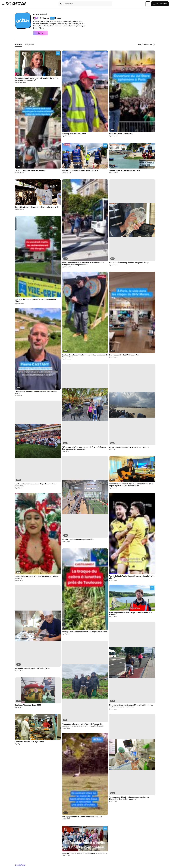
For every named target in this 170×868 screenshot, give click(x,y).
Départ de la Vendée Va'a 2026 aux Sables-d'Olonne (129, 447)
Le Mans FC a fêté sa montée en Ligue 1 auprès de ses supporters (36, 485)
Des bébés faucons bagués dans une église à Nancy (129, 263)
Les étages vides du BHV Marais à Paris (124, 355)
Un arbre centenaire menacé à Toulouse (30, 170)
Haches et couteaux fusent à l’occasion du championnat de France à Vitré (85, 356)
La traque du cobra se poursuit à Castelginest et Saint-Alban (36, 300)
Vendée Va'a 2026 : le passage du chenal (125, 170)
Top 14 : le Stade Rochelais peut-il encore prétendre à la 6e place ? (132, 577)
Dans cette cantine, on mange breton (29, 742)
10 (25, 865)
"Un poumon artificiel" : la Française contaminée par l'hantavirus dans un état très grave (129, 798)
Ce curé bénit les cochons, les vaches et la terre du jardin (37, 207)
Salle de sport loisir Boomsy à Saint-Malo (78, 540)
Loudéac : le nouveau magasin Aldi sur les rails (80, 170)
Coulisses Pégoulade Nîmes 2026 (28, 705)
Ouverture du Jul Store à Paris (121, 134)
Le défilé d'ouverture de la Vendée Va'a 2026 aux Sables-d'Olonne (37, 577)
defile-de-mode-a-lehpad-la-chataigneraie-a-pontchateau (85, 853)
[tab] (19, 45)
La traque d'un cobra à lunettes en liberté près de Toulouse (85, 632)
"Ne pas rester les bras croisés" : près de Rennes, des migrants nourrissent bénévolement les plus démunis (83, 725)
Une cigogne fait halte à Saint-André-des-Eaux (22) (82, 817)
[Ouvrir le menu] (3, 4)
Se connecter (160, 4)
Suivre (41, 33)
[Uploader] (148, 4)
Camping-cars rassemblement (74, 134)
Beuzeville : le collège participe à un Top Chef (33, 669)
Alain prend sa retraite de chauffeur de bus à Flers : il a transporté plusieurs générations (83, 264)
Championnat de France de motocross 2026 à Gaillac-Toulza (36, 393)
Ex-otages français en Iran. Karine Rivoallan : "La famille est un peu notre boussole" (36, 79)
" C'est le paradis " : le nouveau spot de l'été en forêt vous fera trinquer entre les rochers (84, 448)
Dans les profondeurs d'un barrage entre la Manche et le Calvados (131, 614)
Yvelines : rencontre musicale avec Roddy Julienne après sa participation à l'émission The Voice (131, 485)
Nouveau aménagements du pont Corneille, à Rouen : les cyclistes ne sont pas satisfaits (131, 706)
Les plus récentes (147, 45)
